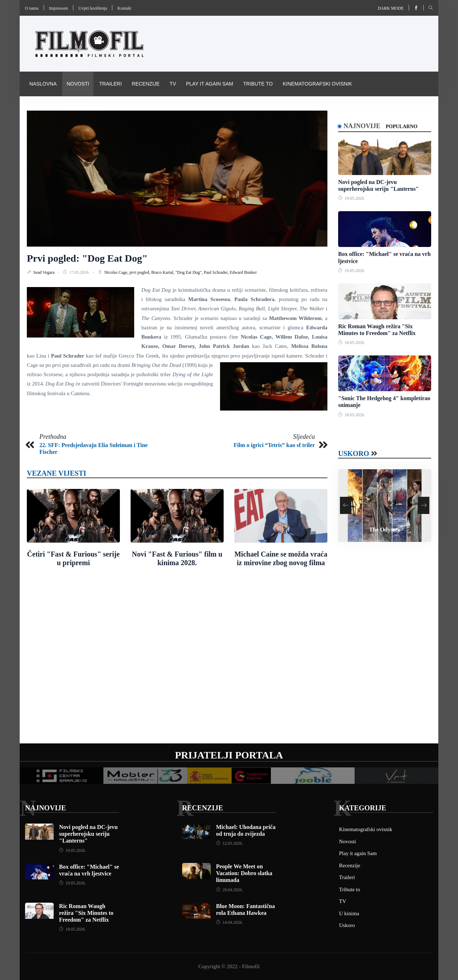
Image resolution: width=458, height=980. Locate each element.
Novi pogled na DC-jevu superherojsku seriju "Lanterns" (88, 834)
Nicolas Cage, (117, 272)
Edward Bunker (243, 272)
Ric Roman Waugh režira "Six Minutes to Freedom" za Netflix (86, 913)
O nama (32, 8)
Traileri (110, 84)
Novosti (78, 84)
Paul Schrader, (217, 272)
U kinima (349, 913)
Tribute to (258, 84)
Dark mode (391, 8)
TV (173, 84)
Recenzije (146, 84)
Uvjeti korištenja (93, 8)
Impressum (59, 8)
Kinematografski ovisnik (317, 84)
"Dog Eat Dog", (189, 272)
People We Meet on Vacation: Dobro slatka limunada (244, 873)
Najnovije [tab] (362, 126)
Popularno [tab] (402, 127)
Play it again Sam (210, 84)
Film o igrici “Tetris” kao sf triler (274, 445)
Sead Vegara (44, 272)
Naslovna (43, 84)
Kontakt (124, 8)
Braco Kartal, (164, 272)
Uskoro (354, 453)
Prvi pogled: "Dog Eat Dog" (87, 258)
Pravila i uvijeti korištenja (67, 108)
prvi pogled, (140, 272)
